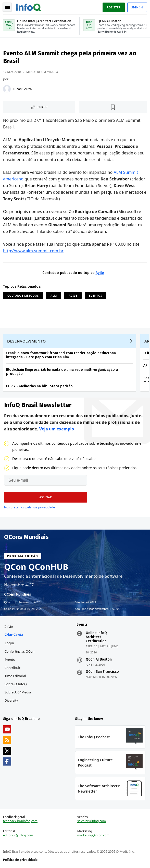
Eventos (96, 295)
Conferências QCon (20, 651)
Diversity (11, 700)
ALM (54, 295)
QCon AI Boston (99, 660)
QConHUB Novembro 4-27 (22, 602)
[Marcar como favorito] (113, 107)
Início (9, 626)
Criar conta (14, 635)
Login (10, 643)
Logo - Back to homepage (29, 7)
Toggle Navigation (7, 7)
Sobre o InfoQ (16, 684)
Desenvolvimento (27, 341)
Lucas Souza (22, 89)
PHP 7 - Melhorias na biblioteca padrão (39, 386)
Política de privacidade (20, 860)
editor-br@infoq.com (18, 835)
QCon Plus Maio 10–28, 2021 (23, 609)
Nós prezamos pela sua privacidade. (30, 507)
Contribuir (12, 668)
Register (114, 7)
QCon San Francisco (102, 672)
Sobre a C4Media (18, 692)
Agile (100, 273)
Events (10, 660)
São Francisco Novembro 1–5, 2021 (98, 609)
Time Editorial (15, 676)
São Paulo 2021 (86, 602)
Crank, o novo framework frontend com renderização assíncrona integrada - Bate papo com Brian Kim (61, 355)
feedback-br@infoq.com (20, 821)
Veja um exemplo (57, 429)
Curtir (42, 107)
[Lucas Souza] (7, 89)
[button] (46, 497)
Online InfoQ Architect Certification (96, 637)
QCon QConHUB (36, 567)
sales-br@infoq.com (92, 821)
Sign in (137, 7)
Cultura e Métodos (23, 295)
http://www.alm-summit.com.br (33, 251)
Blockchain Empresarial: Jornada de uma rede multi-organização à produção (62, 372)
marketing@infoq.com (93, 835)
